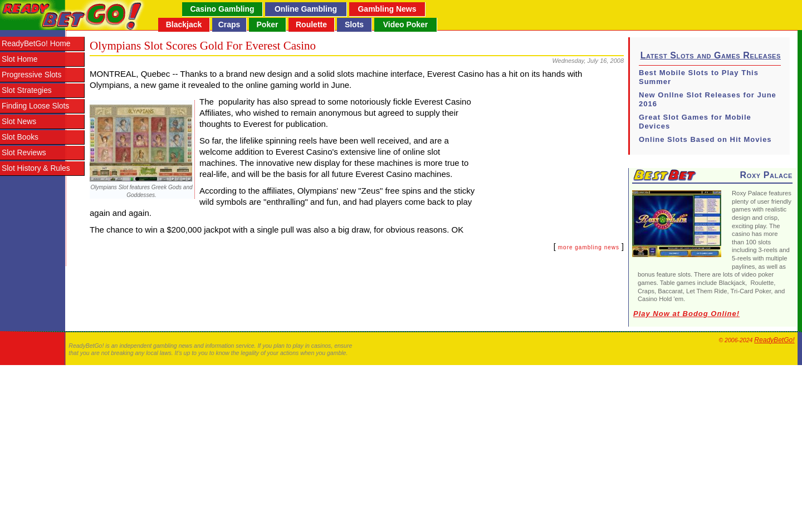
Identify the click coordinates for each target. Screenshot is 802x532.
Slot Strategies (27, 90)
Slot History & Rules (36, 168)
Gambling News (387, 9)
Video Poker (406, 24)
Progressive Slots (31, 75)
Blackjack (184, 24)
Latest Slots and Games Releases (711, 55)
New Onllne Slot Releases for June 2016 (708, 99)
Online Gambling (306, 9)
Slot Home (19, 59)
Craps (229, 24)
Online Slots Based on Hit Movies (705, 139)
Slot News (19, 122)
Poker (268, 24)
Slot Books (20, 137)
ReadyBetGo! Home (36, 44)
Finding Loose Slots (35, 106)
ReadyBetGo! (774, 340)
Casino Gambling (222, 9)
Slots (354, 24)
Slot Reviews (24, 153)
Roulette (311, 24)
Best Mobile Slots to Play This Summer (699, 77)
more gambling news (589, 247)
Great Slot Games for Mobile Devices (695, 122)
